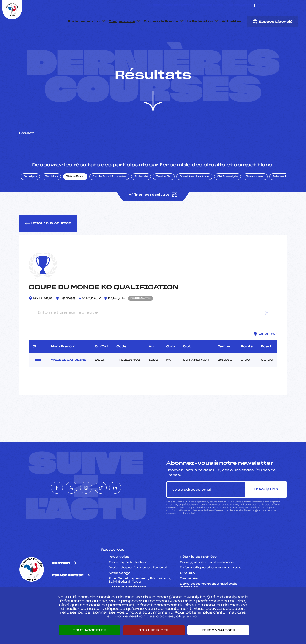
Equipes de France (161, 22)
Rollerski (141, 199)
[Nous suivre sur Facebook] (275, 5)
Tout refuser (154, 630)
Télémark (280, 199)
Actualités (231, 22)
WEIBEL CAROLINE (69, 382)
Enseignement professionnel (208, 585)
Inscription (266, 512)
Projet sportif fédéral (128, 585)
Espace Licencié (273, 22)
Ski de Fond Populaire (109, 199)
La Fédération (200, 22)
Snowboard (255, 199)
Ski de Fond (75, 199)
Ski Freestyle (228, 199)
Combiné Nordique (194, 199)
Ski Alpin (30, 199)
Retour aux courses (48, 246)
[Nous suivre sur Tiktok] (292, 5)
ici (193, 536)
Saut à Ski (164, 199)
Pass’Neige (119, 579)
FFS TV (263, 5)
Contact (61, 586)
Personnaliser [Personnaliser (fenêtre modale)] (218, 630)
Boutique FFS (240, 5)
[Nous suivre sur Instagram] (286, 5)
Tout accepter (89, 630)
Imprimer (265, 356)
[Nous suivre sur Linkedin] (297, 5)
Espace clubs (211, 5)
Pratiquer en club (84, 22)
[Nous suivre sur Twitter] (281, 5)
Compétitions (122, 22)
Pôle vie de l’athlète (198, 579)
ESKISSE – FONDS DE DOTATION (170, 5)
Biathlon (51, 199)
